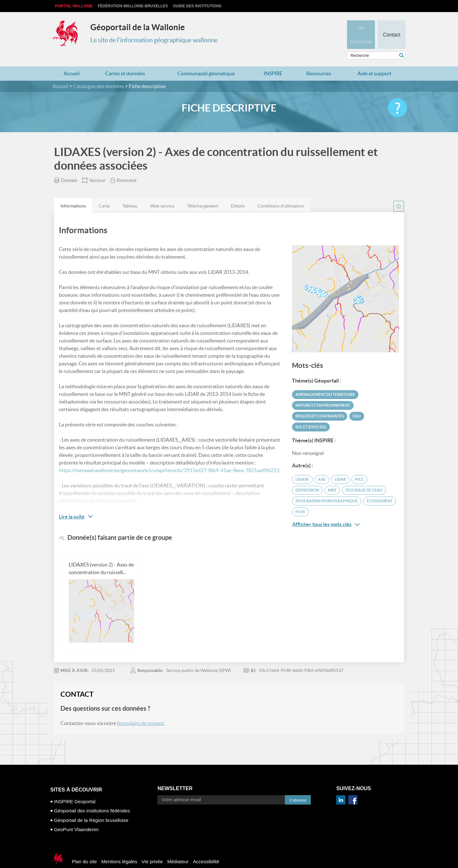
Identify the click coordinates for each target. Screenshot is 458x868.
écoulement (380, 488)
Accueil (72, 61)
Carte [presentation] (104, 193)
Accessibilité (206, 849)
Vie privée (152, 849)
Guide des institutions (197, 6)
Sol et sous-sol (311, 414)
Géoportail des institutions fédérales (92, 798)
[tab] (73, 193)
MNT (332, 478)
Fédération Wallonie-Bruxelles (133, 6)
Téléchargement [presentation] (203, 193)
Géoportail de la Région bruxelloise (91, 808)
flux (300, 499)
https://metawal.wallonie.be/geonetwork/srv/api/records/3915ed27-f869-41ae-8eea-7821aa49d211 (169, 458)
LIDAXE (302, 467)
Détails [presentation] (238, 193)
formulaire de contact (140, 711)
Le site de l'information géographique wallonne (154, 40)
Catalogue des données (99, 74)
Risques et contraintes (320, 404)
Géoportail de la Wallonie (138, 27)
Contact (391, 24)
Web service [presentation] (162, 193)
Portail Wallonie (74, 6)
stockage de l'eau (364, 478)
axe (322, 467)
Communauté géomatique (206, 61)
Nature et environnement (323, 393)
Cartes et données (125, 61)
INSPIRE (273, 61)
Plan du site (84, 849)
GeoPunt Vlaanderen (76, 817)
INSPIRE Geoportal (75, 789)
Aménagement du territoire (325, 382)
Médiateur (178, 849)
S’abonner (298, 788)
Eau (357, 404)
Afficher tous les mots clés (326, 512)
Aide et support (375, 61)
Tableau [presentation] (130, 193)
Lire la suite (72, 504)
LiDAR (340, 467)
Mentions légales (119, 849)
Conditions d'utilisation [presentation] (281, 193)
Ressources (319, 61)
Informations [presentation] (73, 193)
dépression (307, 478)
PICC (359, 467)
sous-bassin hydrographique (327, 488)
